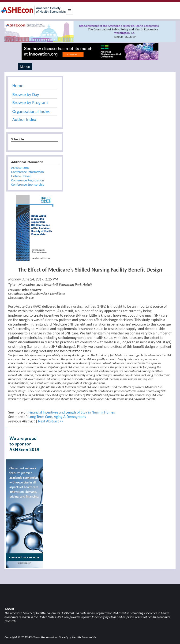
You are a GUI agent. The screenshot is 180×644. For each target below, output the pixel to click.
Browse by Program (30, 102)
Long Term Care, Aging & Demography (57, 417)
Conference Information (28, 172)
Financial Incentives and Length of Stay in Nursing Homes (71, 412)
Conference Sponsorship (28, 184)
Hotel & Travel (21, 176)
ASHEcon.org (20, 168)
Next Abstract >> (51, 421)
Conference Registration (28, 180)
